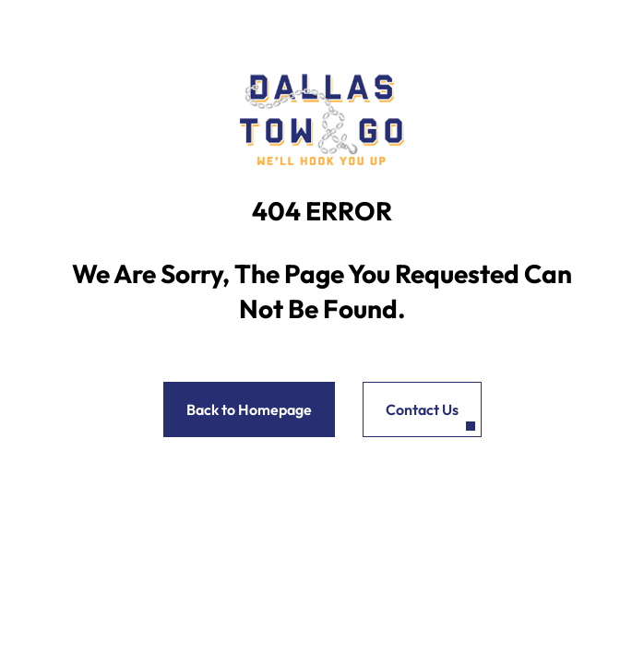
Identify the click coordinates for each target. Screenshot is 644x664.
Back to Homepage (249, 409)
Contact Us (422, 409)
